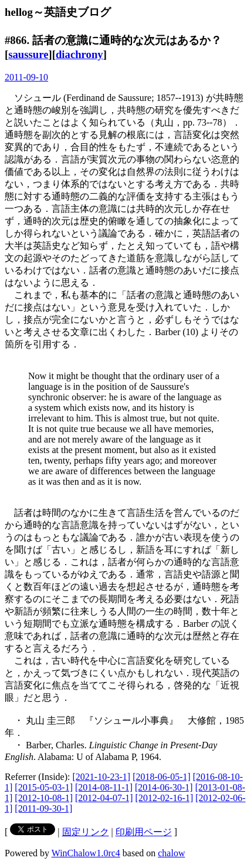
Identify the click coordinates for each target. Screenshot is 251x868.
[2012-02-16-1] (164, 798)
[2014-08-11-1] (104, 787)
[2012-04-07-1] (104, 798)
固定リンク (86, 832)
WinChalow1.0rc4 (86, 853)
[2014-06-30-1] (164, 787)
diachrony (79, 54)
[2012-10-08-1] (44, 798)
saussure (28, 54)
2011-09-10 (26, 77)
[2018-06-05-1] (162, 777)
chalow (171, 853)
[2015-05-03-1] (44, 787)
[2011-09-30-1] (43, 808)
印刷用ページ (144, 832)
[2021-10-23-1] (102, 777)
